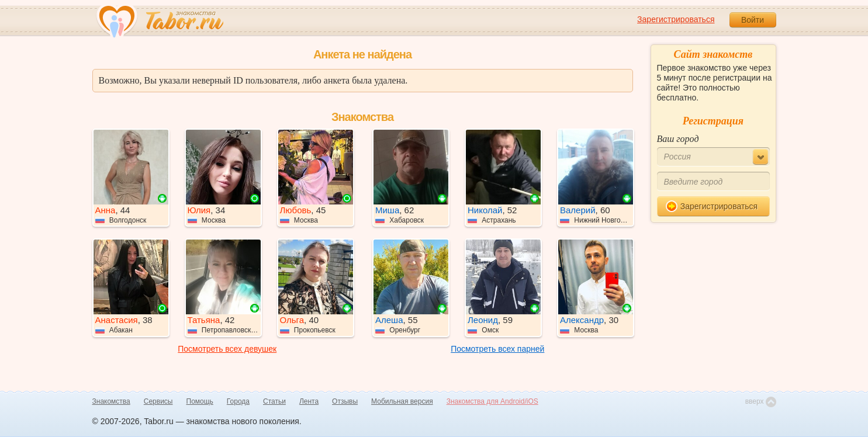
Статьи (274, 401)
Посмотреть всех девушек (227, 349)
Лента (309, 401)
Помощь (200, 401)
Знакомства (111, 401)
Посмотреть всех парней (497, 349)
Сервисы (158, 401)
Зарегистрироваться (676, 19)
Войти (753, 20)
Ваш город (678, 139)
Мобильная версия (402, 401)
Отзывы (345, 401)
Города (238, 401)
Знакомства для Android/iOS (492, 401)
